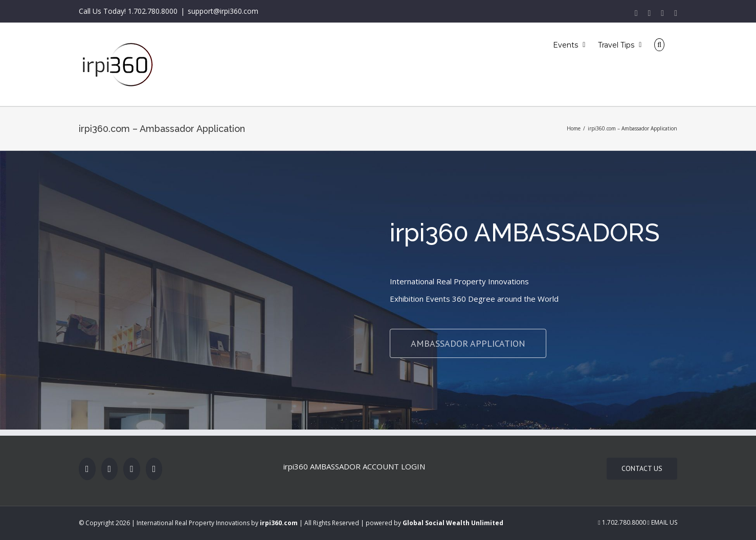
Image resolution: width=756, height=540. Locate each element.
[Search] (659, 44)
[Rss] (132, 469)
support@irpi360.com (223, 11)
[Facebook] (87, 469)
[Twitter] (110, 469)
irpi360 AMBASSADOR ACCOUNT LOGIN (354, 466)
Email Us (662, 522)
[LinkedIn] (154, 469)
